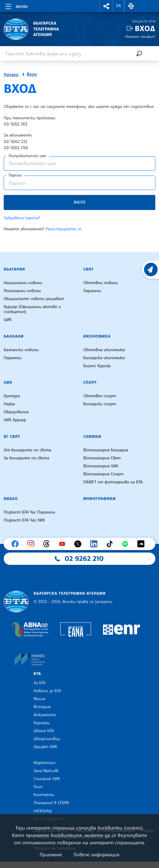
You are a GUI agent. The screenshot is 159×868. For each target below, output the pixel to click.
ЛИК (8, 382)
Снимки (92, 437)
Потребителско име (28, 156)
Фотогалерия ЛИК (101, 466)
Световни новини (101, 283)
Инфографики (100, 499)
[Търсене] (139, 53)
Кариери (42, 723)
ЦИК (8, 320)
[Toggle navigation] (16, 6)
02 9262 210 (84, 559)
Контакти (44, 795)
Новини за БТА (47, 691)
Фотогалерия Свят (102, 458)
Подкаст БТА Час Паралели (29, 512)
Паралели (92, 291)
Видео (11, 499)
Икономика (97, 336)
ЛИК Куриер (15, 420)
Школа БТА (44, 731)
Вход (145, 28)
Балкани (14, 336)
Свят (89, 269)
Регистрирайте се (64, 229)
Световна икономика (104, 350)
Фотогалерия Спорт (103, 474)
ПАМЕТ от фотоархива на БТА (113, 482)
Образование (16, 412)
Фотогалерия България (106, 450)
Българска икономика (104, 358)
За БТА (40, 683)
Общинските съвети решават (34, 299)
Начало (11, 75)
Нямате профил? (140, 36)
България (14, 269)
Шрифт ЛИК (45, 747)
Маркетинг (44, 763)
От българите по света (28, 450)
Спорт (90, 382)
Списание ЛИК (47, 779)
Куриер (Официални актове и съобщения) (32, 309)
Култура (12, 396)
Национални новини (23, 283)
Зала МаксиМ (46, 771)
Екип (38, 787)
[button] (106, 6)
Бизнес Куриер (97, 366)
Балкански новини (21, 350)
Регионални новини (22, 291)
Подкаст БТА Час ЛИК (24, 520)
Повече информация (97, 854)
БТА (37, 674)
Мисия (40, 699)
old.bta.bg (43, 811)
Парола (15, 175)
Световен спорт (100, 396)
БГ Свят (12, 437)
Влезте (80, 202)
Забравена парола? (22, 218)
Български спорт (100, 404)
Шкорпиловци (47, 739)
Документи (45, 715)
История (42, 707)
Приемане (51, 854)
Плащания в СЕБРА (51, 803)
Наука (9, 404)
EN (119, 6)
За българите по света (26, 458)
